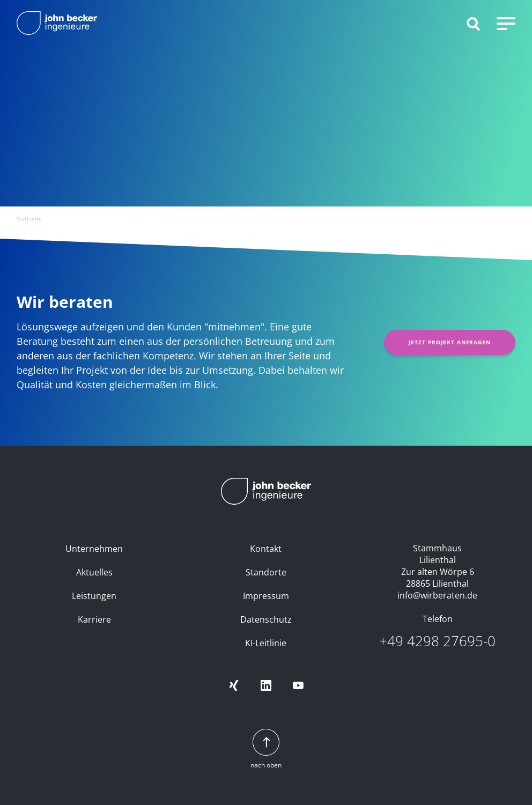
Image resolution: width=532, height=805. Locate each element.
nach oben (266, 749)
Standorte (266, 572)
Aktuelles (94, 572)
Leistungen (94, 596)
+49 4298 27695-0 (437, 641)
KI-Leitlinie (266, 643)
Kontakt (266, 549)
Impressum (266, 596)
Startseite (29, 218)
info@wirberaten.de (437, 595)
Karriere (94, 619)
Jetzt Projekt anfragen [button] (450, 342)
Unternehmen (94, 549)
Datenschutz (266, 619)
